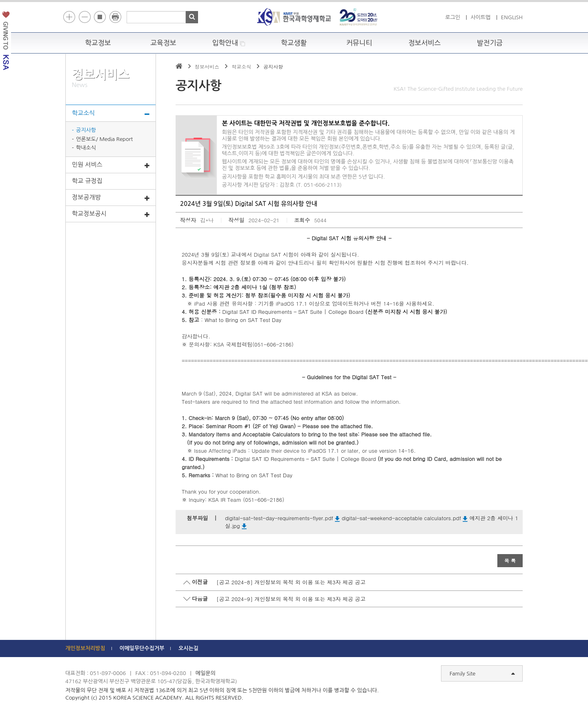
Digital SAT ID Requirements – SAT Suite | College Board (293, 312)
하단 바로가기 (66, 0)
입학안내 (229, 43)
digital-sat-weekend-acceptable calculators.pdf (405, 518)
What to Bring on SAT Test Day (243, 320)
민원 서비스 (111, 165)
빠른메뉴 (582, 116)
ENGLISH (512, 17)
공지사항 (86, 130)
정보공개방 (111, 198)
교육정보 (163, 43)
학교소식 (111, 114)
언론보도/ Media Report (104, 139)
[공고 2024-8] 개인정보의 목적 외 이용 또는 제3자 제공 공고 (291, 582)
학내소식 (86, 148)
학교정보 (98, 43)
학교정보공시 (111, 214)
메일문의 (206, 673)
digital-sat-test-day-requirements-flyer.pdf (282, 518)
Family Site (482, 674)
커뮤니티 (359, 43)
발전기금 (490, 43)
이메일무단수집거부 (142, 648)
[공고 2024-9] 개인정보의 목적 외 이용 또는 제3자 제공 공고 (291, 599)
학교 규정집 (87, 181)
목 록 (510, 560)
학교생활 (294, 43)
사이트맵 (480, 17)
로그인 (453, 17)
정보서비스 (424, 43)
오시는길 (188, 648)
